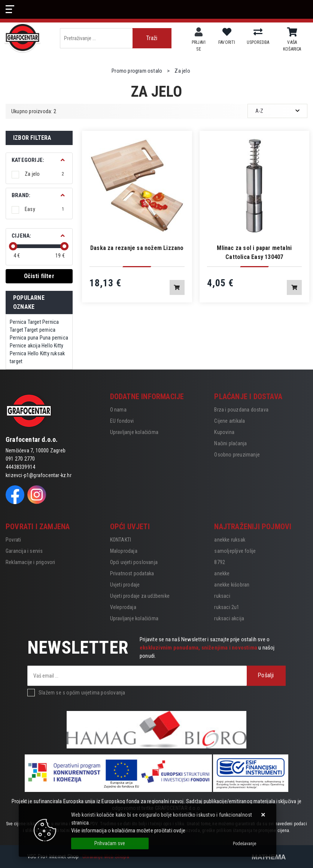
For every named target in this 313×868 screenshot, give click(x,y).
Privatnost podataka (132, 573)
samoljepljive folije (235, 551)
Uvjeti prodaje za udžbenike (140, 596)
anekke (222, 573)
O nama (118, 410)
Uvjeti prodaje (125, 585)
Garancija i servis (24, 551)
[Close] (110, 843)
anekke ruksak (230, 540)
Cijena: (21, 236)
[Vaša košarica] (292, 32)
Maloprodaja (124, 551)
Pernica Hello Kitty (30, 353)
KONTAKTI (121, 540)
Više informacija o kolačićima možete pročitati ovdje (128, 831)
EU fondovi (122, 421)
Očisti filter (39, 276)
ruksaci (222, 596)
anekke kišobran (232, 585)
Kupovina (224, 432)
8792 (220, 562)
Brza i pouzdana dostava (241, 410)
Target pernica (40, 330)
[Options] (244, 844)
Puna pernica (54, 338)
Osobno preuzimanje (237, 455)
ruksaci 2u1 (227, 607)
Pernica (18, 322)
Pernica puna (24, 338)
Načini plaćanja (230, 443)
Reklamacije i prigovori (31, 562)
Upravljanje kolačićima (134, 432)
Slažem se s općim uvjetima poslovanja (82, 693)
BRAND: (21, 195)
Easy (44, 209)
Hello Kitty (52, 346)
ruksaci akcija (229, 618)
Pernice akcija (25, 346)
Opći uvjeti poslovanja (134, 562)
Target (34, 322)
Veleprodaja (123, 607)
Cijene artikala (230, 421)
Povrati (13, 540)
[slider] (13, 246)
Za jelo (44, 174)
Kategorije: (28, 160)
